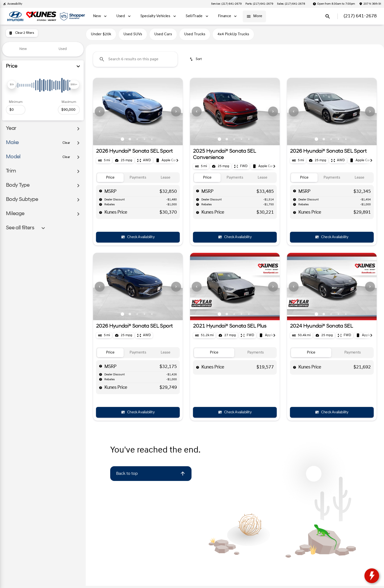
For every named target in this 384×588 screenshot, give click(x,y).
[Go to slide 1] (122, 141)
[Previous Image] (100, 114)
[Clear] (66, 143)
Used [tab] (63, 49)
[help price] (101, 215)
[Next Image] (176, 114)
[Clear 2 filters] (22, 33)
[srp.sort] (196, 61)
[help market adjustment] (101, 202)
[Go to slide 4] (144, 141)
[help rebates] (101, 207)
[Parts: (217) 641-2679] (259, 4)
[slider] (12, 85)
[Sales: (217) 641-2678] (291, 4)
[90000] (69, 110)
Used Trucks (195, 37)
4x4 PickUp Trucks (233, 37)
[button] (100, 114)
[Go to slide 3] (137, 141)
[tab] (110, 180)
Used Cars (163, 37)
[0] (16, 110)
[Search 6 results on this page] (135, 61)
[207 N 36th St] (370, 4)
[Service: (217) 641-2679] (226, 4)
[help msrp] (101, 193)
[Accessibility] (13, 4)
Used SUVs (133, 37)
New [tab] (23, 49)
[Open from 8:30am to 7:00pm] (334, 4)
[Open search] (328, 16)
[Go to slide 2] (130, 141)
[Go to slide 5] (152, 141)
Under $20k (101, 37)
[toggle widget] (372, 576)
